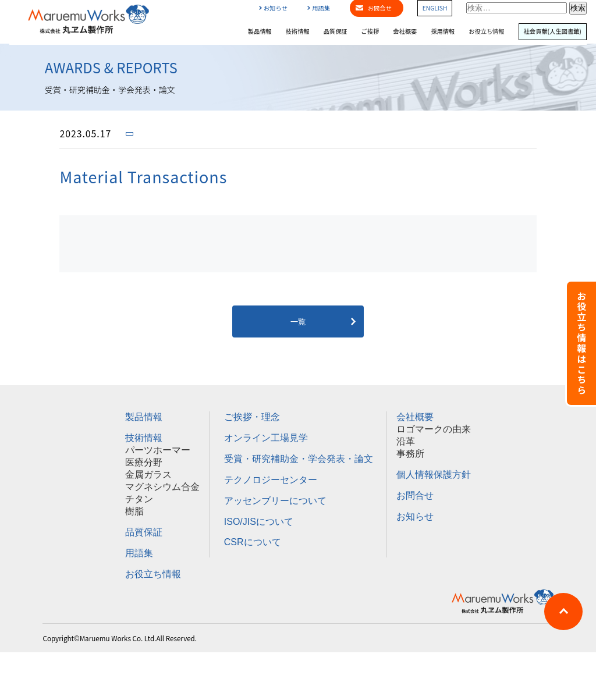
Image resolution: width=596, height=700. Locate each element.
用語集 (319, 8)
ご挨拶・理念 (252, 417)
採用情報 (443, 31)
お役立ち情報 (486, 31)
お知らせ (273, 8)
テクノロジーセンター (271, 480)
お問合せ (415, 495)
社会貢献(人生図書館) (553, 31)
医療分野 (144, 462)
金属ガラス (148, 475)
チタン (139, 499)
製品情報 (260, 31)
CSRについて (253, 542)
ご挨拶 (370, 31)
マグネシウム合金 (162, 487)
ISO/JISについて (259, 522)
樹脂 (134, 511)
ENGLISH (435, 8)
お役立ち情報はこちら (581, 343)
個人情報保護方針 (434, 475)
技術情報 (298, 31)
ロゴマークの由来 (434, 429)
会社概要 (405, 31)
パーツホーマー (158, 450)
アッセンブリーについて (275, 501)
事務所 (410, 454)
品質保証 (336, 31)
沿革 (406, 441)
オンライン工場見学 (266, 438)
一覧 (298, 321)
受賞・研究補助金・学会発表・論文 (299, 459)
